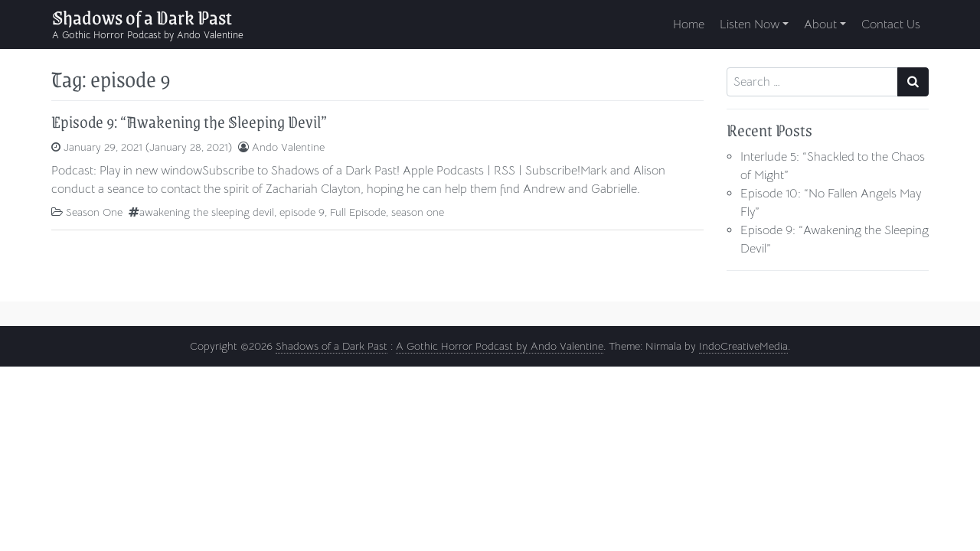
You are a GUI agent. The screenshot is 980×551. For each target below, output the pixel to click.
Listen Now (750, 24)
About (820, 24)
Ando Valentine (288, 147)
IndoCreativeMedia (743, 346)
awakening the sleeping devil (207, 212)
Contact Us (891, 24)
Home (689, 24)
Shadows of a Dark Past (142, 17)
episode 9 (302, 212)
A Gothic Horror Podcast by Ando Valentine (500, 346)
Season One (94, 212)
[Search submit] (913, 82)
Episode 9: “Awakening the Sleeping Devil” (189, 121)
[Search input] (812, 82)
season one (418, 212)
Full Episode (358, 212)
